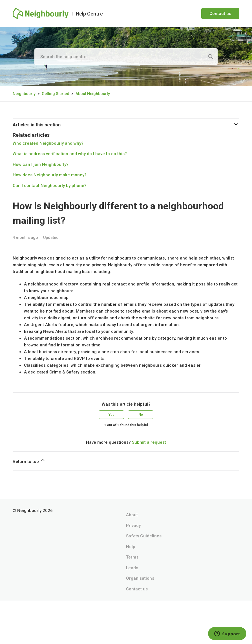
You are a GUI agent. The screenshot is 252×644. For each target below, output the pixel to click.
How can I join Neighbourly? (41, 164)
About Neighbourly (93, 94)
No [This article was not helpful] (141, 415)
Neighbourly (24, 94)
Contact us (220, 14)
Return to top (29, 461)
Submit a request (149, 442)
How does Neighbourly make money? (50, 175)
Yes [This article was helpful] (111, 415)
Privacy (133, 526)
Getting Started (56, 94)
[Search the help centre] (126, 57)
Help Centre (89, 14)
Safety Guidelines (144, 536)
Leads (132, 568)
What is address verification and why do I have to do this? (70, 154)
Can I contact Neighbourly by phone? (50, 186)
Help (131, 547)
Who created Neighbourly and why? (48, 143)
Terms (132, 557)
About (132, 515)
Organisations (140, 578)
